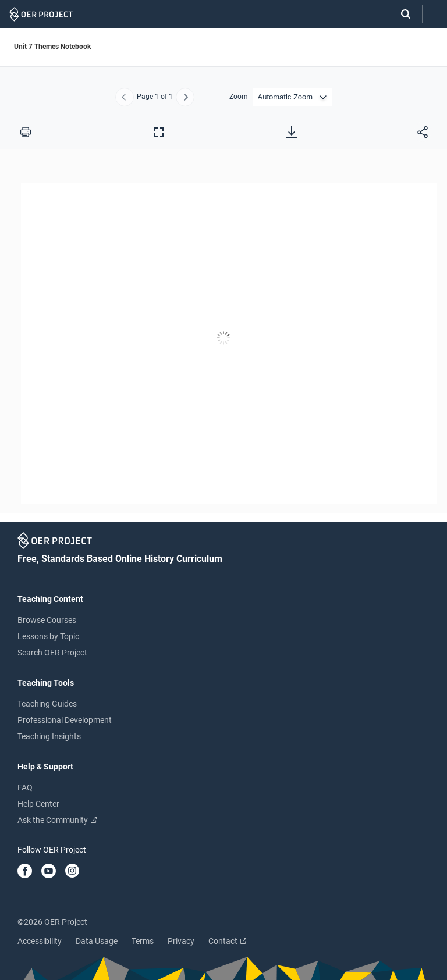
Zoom (239, 97)
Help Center (38, 804)
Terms (143, 941)
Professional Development (65, 720)
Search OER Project (52, 653)
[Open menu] (435, 14)
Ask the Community (57, 820)
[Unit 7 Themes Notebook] (223, 339)
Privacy (181, 941)
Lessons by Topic (48, 636)
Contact (227, 941)
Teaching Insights (49, 736)
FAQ (25, 787)
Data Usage (97, 941)
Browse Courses (47, 620)
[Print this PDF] (26, 132)
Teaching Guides (47, 704)
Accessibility (40, 941)
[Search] (400, 14)
